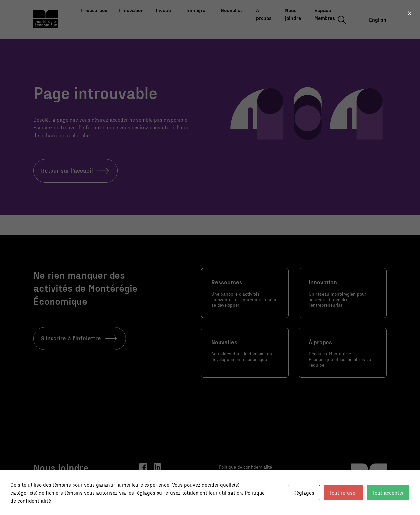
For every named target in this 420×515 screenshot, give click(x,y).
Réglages (304, 493)
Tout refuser (343, 493)
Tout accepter (388, 493)
